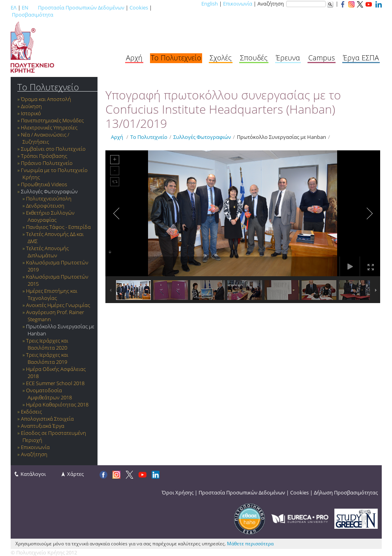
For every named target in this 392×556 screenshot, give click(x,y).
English (210, 4)
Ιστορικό (31, 113)
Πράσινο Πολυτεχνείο (47, 163)
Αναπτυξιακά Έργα (43, 426)
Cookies (139, 7)
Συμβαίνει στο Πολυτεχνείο (53, 149)
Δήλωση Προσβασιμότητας (346, 492)
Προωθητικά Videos (44, 184)
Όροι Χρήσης (178, 492)
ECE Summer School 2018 (55, 383)
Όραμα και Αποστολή (46, 99)
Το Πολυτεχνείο (176, 58)
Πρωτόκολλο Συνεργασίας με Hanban (281, 137)
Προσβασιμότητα (33, 15)
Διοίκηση (31, 106)
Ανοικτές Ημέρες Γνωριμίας (58, 305)
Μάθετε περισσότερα (250, 544)
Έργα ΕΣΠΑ (361, 58)
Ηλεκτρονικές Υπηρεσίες (49, 127)
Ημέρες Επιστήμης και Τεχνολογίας (52, 294)
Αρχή (134, 58)
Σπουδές (254, 58)
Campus (322, 58)
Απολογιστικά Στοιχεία (47, 419)
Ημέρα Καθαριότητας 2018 (57, 404)
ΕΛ (14, 7)
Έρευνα (288, 58)
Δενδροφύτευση (45, 206)
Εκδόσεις (31, 412)
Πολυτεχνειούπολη (49, 198)
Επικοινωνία (238, 4)
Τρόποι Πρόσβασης (44, 156)
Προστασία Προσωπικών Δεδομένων (81, 7)
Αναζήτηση (34, 454)
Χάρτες (75, 474)
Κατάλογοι (33, 474)
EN (25, 7)
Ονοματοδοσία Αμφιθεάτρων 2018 (49, 394)
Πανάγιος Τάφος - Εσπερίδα (58, 227)
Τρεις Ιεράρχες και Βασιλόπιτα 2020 (47, 344)
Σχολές (221, 58)
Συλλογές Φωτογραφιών (49, 191)
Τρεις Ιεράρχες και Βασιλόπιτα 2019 (47, 358)
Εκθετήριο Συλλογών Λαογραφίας (50, 216)
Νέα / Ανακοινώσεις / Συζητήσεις (45, 138)
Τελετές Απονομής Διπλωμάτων (47, 252)
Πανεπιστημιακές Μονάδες (52, 120)
